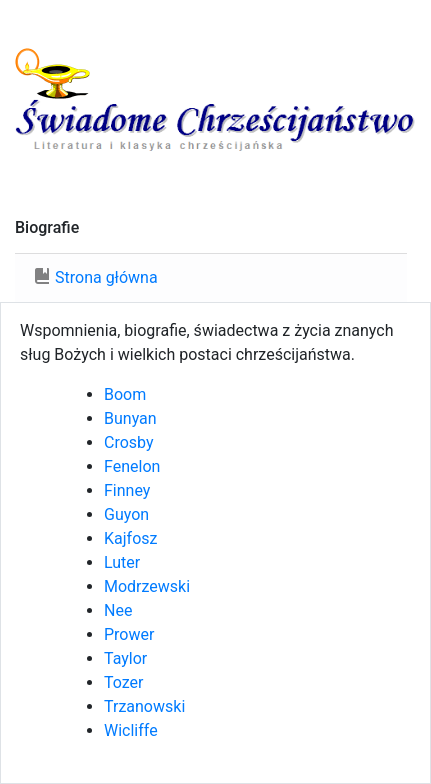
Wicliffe (131, 730)
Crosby (129, 442)
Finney (127, 490)
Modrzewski (147, 586)
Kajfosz (130, 538)
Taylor (125, 658)
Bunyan (130, 418)
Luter (122, 562)
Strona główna (106, 277)
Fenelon (132, 466)
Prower (129, 634)
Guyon (126, 514)
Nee (118, 610)
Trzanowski (144, 706)
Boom (125, 394)
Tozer (124, 682)
